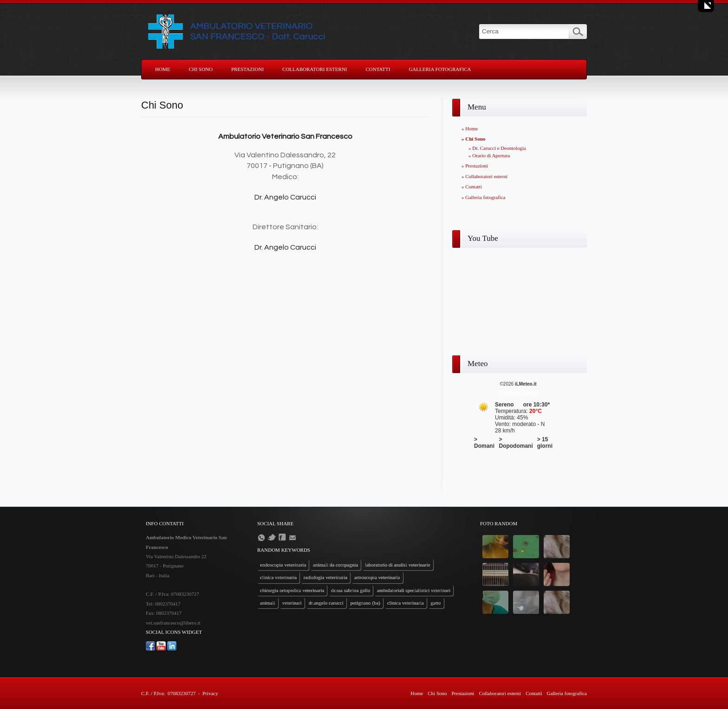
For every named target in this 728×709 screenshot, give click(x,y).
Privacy (210, 693)
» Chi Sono (473, 139)
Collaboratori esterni (315, 69)
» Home (470, 129)
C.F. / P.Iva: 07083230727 (168, 693)
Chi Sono (201, 69)
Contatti (378, 69)
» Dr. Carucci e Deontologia (497, 148)
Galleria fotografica (440, 69)
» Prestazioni (475, 166)
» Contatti (472, 187)
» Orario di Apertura (489, 155)
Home (162, 69)
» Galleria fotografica (484, 197)
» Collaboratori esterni (484, 176)
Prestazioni (247, 69)
